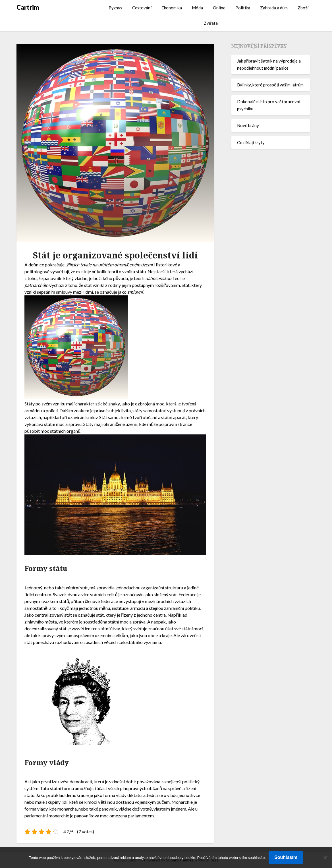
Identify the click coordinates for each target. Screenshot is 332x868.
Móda (197, 8)
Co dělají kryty (251, 142)
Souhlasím (286, 857)
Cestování (142, 8)
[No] (325, 857)
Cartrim (28, 7)
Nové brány (248, 125)
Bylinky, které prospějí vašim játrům (270, 85)
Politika (243, 8)
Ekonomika (172, 8)
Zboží (303, 8)
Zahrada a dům (274, 8)
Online (219, 8)
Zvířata (211, 23)
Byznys (115, 8)
